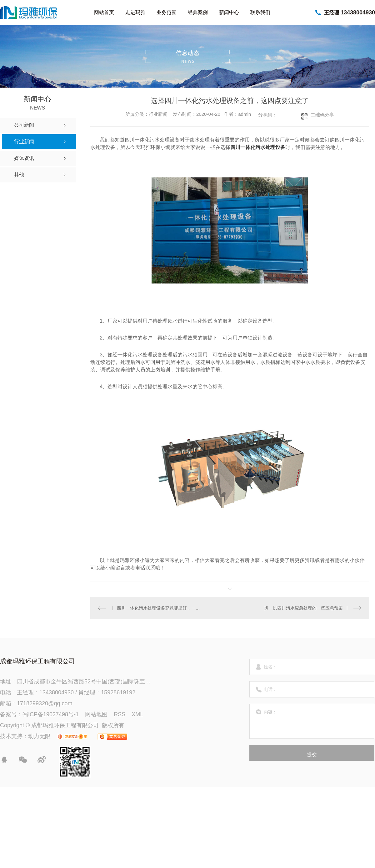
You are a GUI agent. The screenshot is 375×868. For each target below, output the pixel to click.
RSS (120, 714)
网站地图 (96, 714)
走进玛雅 (135, 12)
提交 (312, 755)
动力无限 (39, 736)
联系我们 (260, 12)
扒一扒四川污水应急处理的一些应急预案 (303, 608)
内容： (312, 721)
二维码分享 (322, 115)
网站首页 (104, 12)
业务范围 (167, 12)
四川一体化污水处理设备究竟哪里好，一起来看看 (160, 608)
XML (137, 714)
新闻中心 (229, 12)
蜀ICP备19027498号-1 (51, 714)
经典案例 (198, 12)
